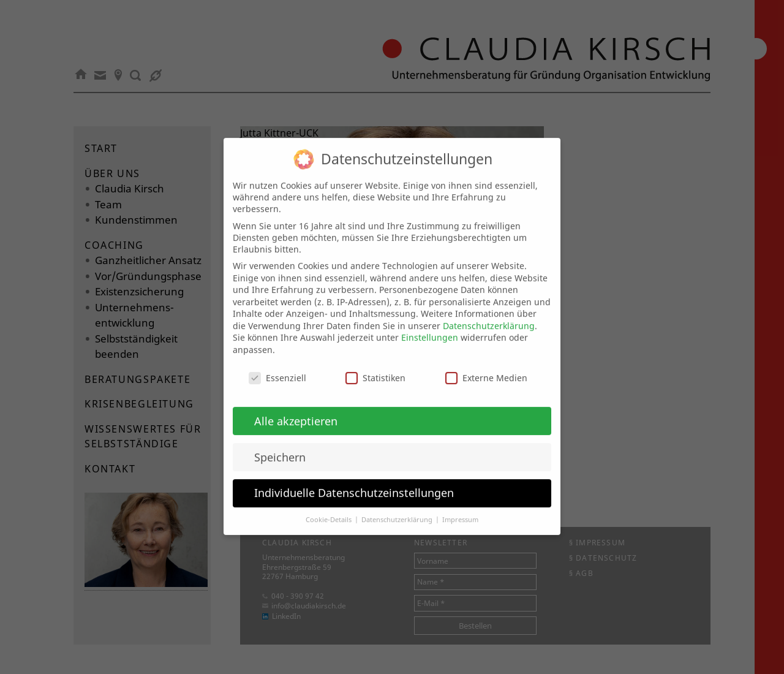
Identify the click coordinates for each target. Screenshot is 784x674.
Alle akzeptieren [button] (296, 410)
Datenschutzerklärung (489, 315)
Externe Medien (486, 367)
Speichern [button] (280, 446)
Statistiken (375, 367)
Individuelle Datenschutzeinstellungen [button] (354, 482)
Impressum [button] (460, 509)
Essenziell (277, 367)
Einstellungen (430, 327)
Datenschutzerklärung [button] (398, 509)
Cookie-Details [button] (330, 509)
